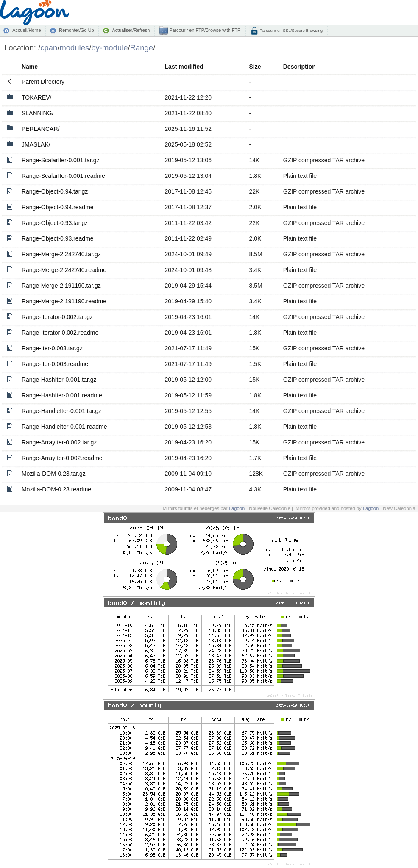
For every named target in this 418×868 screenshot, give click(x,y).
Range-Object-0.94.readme (58, 207)
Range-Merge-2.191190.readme (64, 301)
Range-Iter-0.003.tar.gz (52, 348)
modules (74, 48)
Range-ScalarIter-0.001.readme (63, 176)
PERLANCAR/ (40, 129)
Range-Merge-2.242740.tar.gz (61, 254)
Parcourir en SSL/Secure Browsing (291, 30)
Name (30, 67)
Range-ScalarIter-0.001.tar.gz (61, 160)
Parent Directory (43, 82)
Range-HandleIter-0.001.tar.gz (61, 411)
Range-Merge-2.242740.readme (64, 270)
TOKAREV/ (37, 97)
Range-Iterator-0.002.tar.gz (57, 317)
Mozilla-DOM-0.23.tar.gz (54, 474)
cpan (49, 48)
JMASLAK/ (36, 144)
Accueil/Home (26, 30)
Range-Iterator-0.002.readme (60, 333)
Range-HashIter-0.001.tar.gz (59, 380)
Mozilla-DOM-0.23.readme (56, 489)
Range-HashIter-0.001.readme (62, 395)
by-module (109, 48)
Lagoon (237, 508)
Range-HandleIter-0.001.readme (64, 427)
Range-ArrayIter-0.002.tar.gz (59, 442)
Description (300, 67)
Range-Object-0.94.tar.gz (55, 191)
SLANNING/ (38, 113)
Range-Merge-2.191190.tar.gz (61, 286)
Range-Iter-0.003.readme (55, 364)
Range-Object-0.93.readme (58, 238)
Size (255, 67)
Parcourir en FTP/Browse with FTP (204, 30)
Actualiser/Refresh (131, 30)
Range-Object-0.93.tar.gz (55, 223)
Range (142, 48)
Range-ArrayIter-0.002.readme (62, 458)
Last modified (184, 67)
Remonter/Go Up (76, 30)
